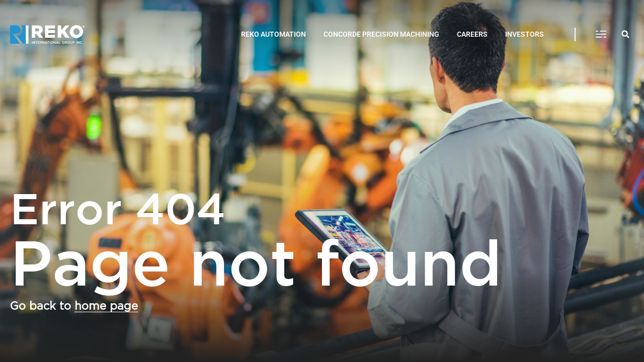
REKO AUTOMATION (273, 34)
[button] (601, 35)
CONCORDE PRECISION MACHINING (381, 34)
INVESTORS (525, 34)
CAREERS (472, 34)
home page (106, 306)
